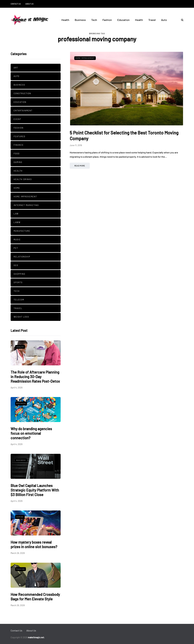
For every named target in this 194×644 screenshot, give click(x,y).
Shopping (19, 274)
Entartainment (23, 111)
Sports (18, 282)
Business (80, 20)
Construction (22, 93)
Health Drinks (23, 179)
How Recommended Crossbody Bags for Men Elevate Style (35, 597)
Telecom (19, 300)
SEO (16, 265)
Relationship (22, 257)
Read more (80, 166)
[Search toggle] (181, 20)
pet (16, 248)
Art (16, 68)
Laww (17, 222)
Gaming (18, 162)
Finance (19, 145)
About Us (29, 4)
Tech (94, 20)
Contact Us (16, 4)
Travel (152, 20)
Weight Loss (21, 317)
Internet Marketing (26, 205)
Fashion (107, 20)
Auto (164, 20)
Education (123, 20)
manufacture (22, 231)
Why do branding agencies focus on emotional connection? (31, 433)
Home (17, 188)
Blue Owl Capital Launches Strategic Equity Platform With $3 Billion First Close (35, 490)
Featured (19, 136)
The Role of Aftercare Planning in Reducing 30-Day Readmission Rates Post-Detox (35, 377)
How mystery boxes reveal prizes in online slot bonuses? (34, 544)
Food (17, 154)
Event (17, 119)
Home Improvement (25, 197)
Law (16, 214)
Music (17, 240)
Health (65, 20)
